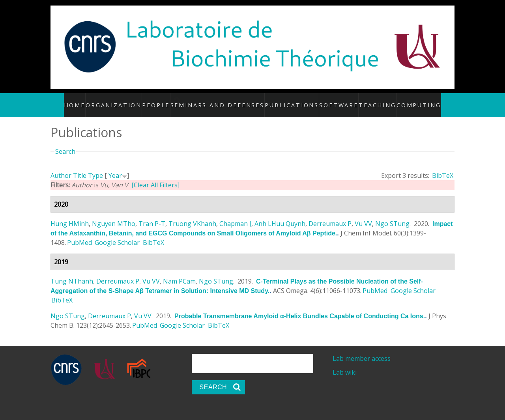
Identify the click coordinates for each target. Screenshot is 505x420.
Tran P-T (152, 215)
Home (87, 101)
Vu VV (363, 215)
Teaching (370, 101)
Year (115, 167)
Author (61, 167)
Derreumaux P (330, 215)
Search (65, 143)
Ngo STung (392, 215)
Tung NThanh (72, 273)
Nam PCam (179, 273)
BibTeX (443, 167)
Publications (290, 101)
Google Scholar (117, 234)
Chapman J (235, 215)
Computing (410, 101)
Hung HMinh (70, 215)
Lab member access (362, 350)
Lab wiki (345, 364)
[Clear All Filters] (155, 177)
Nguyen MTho (114, 215)
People (166, 101)
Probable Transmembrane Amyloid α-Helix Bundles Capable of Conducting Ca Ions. (300, 308)
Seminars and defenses (229, 101)
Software (333, 101)
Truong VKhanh (192, 215)
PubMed (79, 234)
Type (95, 167)
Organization (125, 101)
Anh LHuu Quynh (280, 215)
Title (80, 167)
